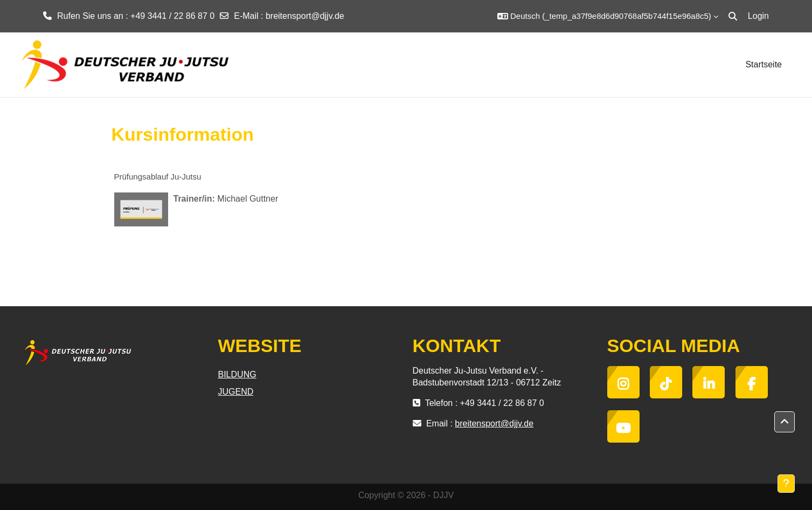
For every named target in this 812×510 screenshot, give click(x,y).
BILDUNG (237, 374)
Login (758, 16)
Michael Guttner (248, 199)
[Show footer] (786, 484)
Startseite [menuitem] (764, 64)
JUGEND (236, 392)
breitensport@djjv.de (305, 16)
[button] (608, 16)
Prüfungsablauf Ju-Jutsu (158, 177)
